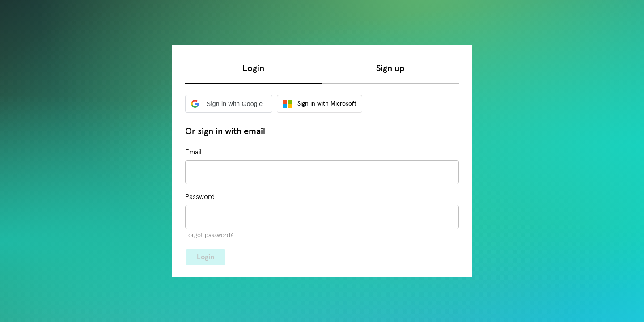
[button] (229, 104)
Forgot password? (209, 235)
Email (193, 152)
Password (200, 197)
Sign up (390, 68)
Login (253, 68)
